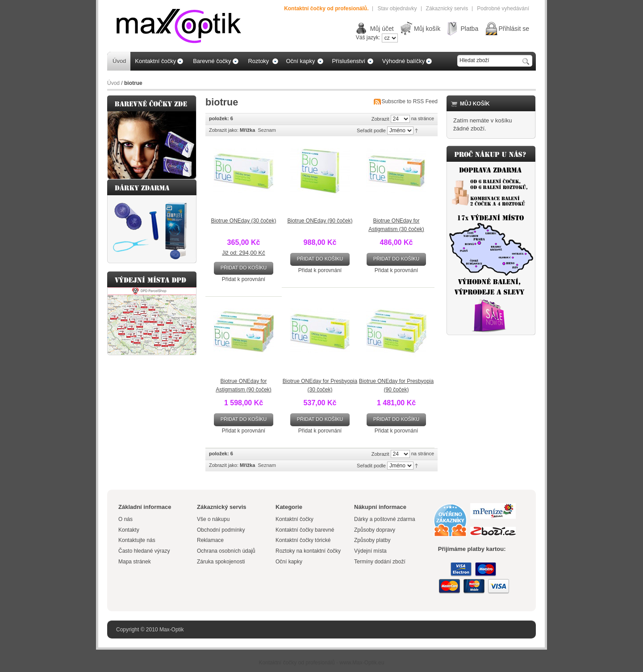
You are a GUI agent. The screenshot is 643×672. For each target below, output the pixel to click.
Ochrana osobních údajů (226, 551)
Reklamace (210, 540)
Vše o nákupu (213, 519)
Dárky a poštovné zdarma (385, 519)
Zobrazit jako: (224, 130)
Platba (469, 29)
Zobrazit (380, 119)
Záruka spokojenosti (221, 562)
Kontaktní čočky (295, 519)
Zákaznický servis (447, 8)
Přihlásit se (514, 29)
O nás (125, 519)
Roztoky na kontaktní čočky (308, 551)
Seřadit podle (371, 130)
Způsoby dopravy (375, 530)
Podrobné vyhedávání (503, 8)
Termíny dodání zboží (380, 562)
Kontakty (129, 530)
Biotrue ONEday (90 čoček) (320, 221)
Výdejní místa (370, 551)
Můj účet (382, 29)
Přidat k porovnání (244, 279)
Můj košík (427, 29)
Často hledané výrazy (144, 551)
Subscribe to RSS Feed (410, 101)
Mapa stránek (135, 562)
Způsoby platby (372, 540)
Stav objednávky (397, 8)
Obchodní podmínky (221, 530)
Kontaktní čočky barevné (305, 530)
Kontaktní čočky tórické (303, 540)
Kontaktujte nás (137, 540)
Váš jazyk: (368, 38)
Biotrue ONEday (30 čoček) (243, 221)
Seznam (267, 130)
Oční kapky (289, 562)
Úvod (113, 83)
